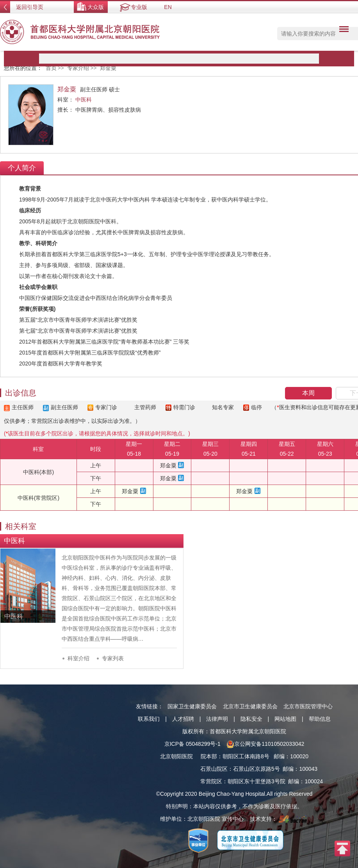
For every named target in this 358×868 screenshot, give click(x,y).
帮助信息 (320, 719)
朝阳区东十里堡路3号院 (256, 781)
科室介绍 (78, 658)
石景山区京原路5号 (256, 769)
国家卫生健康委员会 (192, 706)
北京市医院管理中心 (308, 706)
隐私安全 (251, 719)
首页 (51, 68)
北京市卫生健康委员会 (250, 706)
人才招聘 (183, 719)
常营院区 (211, 781)
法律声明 (217, 719)
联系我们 (149, 719)
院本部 (209, 756)
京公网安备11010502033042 (265, 744)
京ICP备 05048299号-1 (192, 744)
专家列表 (113, 658)
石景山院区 (214, 769)
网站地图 (285, 719)
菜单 (342, 30)
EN (168, 7)
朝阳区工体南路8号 (246, 756)
